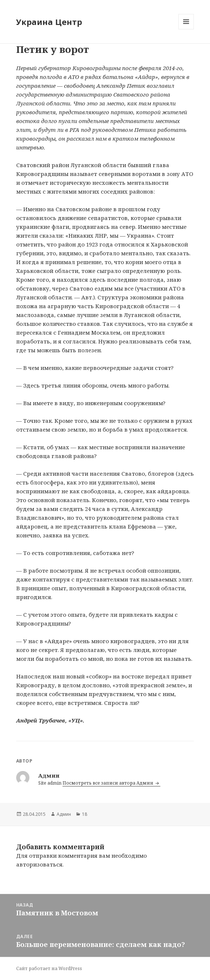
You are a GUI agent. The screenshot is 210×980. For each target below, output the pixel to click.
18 (85, 814)
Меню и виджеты (186, 29)
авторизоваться (39, 864)
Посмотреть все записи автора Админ (108, 783)
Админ (64, 814)
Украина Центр (49, 22)
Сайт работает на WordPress (49, 968)
